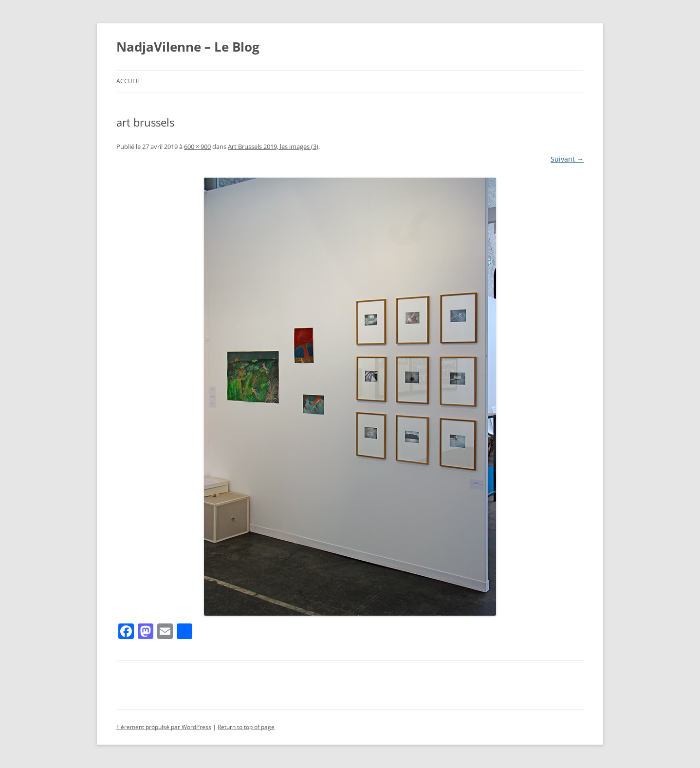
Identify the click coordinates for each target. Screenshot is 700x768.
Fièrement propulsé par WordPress (164, 727)
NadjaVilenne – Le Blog (188, 47)
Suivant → (567, 159)
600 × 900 (197, 146)
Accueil (128, 81)
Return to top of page (246, 727)
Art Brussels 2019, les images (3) (273, 146)
